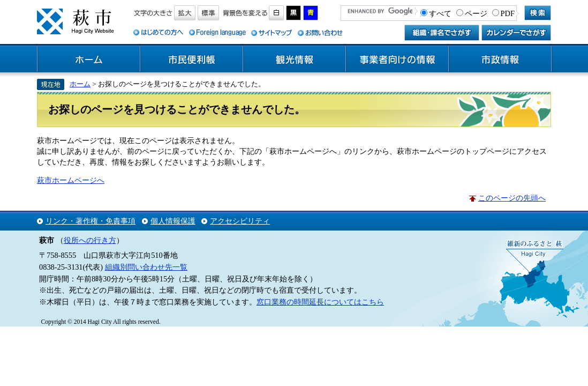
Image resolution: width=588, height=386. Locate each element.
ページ (476, 13)
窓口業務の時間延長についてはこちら (320, 302)
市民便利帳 (192, 60)
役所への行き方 (90, 240)
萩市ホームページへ (71, 180)
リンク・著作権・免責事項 (91, 221)
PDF (508, 13)
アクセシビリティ (240, 221)
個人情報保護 (173, 221)
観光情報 (295, 60)
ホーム (89, 60)
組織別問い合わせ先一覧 (146, 267)
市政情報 (500, 60)
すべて (440, 13)
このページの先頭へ (512, 198)
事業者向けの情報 (397, 60)
